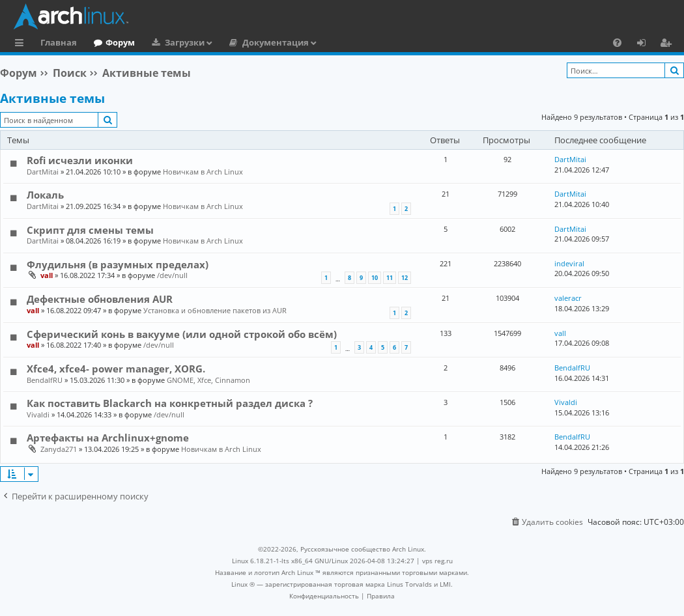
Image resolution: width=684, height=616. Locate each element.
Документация (276, 42)
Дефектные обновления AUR (100, 299)
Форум (120, 42)
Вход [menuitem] (646, 44)
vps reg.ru (437, 561)
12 (405, 278)
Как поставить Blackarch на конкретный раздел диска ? (170, 403)
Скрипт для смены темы (90, 230)
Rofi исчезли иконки (80, 160)
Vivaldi (38, 414)
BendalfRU (45, 380)
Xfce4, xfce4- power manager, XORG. (116, 369)
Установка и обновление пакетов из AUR (215, 310)
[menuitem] (617, 42)
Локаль (45, 195)
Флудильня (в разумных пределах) (118, 264)
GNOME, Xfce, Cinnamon (208, 380)
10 (375, 278)
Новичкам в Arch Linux (203, 172)
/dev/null (172, 275)
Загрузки (185, 42)
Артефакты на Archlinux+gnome (108, 438)
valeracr (568, 298)
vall (47, 275)
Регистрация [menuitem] (668, 44)
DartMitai (43, 172)
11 (390, 278)
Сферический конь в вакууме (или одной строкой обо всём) (182, 334)
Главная (59, 42)
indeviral (569, 263)
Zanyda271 (59, 449)
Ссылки (22, 44)
